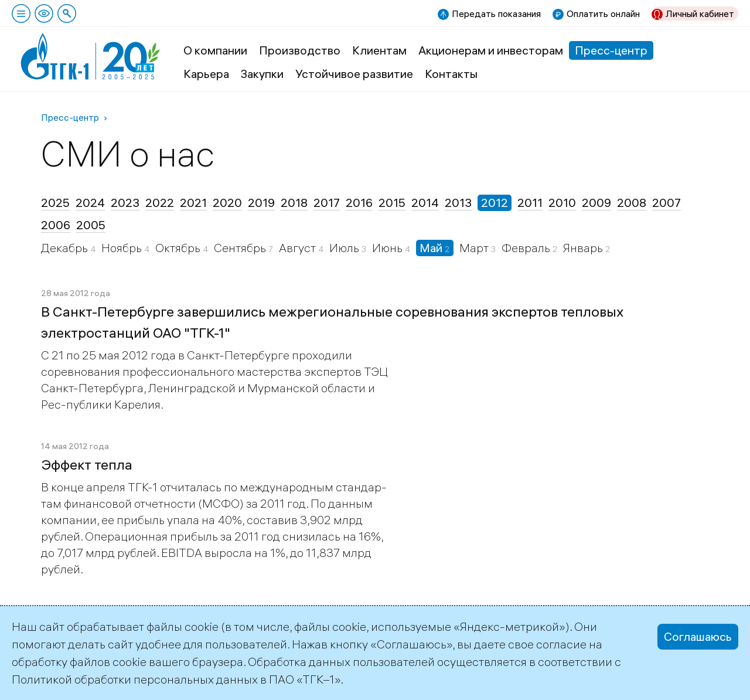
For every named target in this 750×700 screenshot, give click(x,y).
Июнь (388, 248)
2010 (562, 203)
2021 (193, 203)
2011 (530, 203)
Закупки (262, 74)
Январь (584, 248)
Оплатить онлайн (603, 13)
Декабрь (66, 248)
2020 (227, 203)
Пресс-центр (611, 50)
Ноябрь (123, 248)
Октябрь (179, 248)
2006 (56, 225)
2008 (632, 203)
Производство (300, 50)
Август (299, 248)
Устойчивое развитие (354, 74)
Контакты (451, 74)
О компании (215, 50)
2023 (125, 203)
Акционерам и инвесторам (491, 50)
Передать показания (496, 13)
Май (432, 248)
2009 (596, 203)
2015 (392, 203)
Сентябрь (241, 248)
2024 (90, 203)
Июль (345, 248)
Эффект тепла (87, 464)
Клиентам (379, 50)
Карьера (206, 74)
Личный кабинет (700, 13)
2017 (327, 203)
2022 (160, 203)
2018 (294, 203)
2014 (425, 203)
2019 (261, 203)
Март (475, 248)
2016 (359, 203)
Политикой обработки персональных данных (135, 679)
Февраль (527, 248)
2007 (667, 203)
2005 (91, 225)
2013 (458, 203)
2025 (55, 203)
